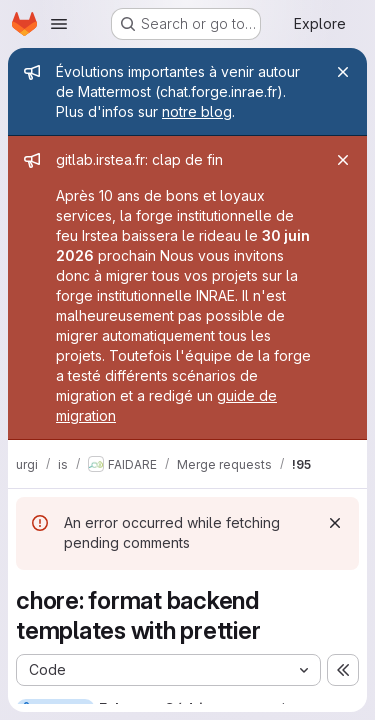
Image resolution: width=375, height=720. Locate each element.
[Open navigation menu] (59, 24)
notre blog (197, 111)
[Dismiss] (335, 523)
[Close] (343, 72)
